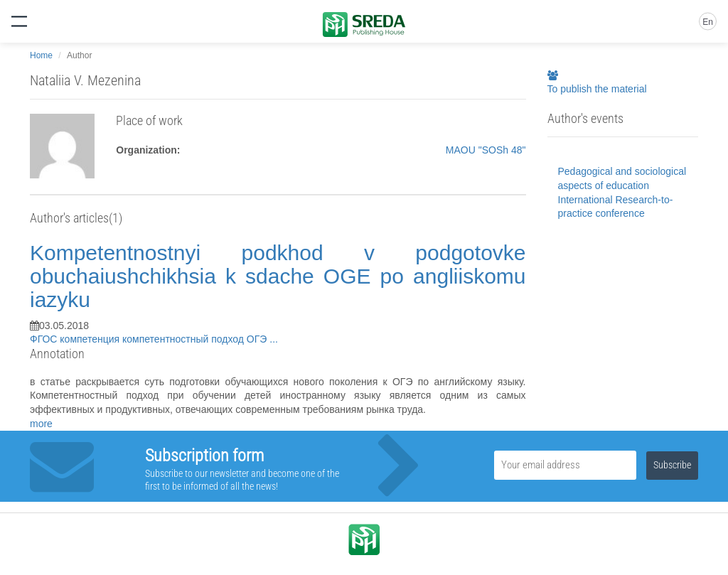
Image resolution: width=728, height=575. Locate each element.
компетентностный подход (184, 339)
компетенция (91, 339)
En (708, 22)
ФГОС (45, 339)
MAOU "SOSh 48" (486, 150)
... (274, 339)
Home (41, 55)
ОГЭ (258, 339)
